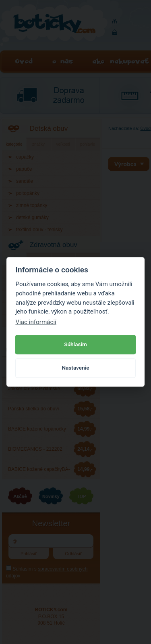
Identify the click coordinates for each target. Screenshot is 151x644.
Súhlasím (75, 344)
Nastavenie (75, 368)
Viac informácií (36, 322)
